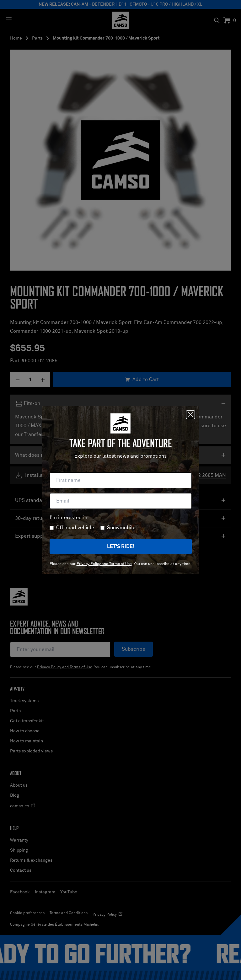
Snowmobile (121, 528)
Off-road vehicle (75, 528)
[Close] (190, 415)
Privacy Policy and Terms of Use (104, 564)
